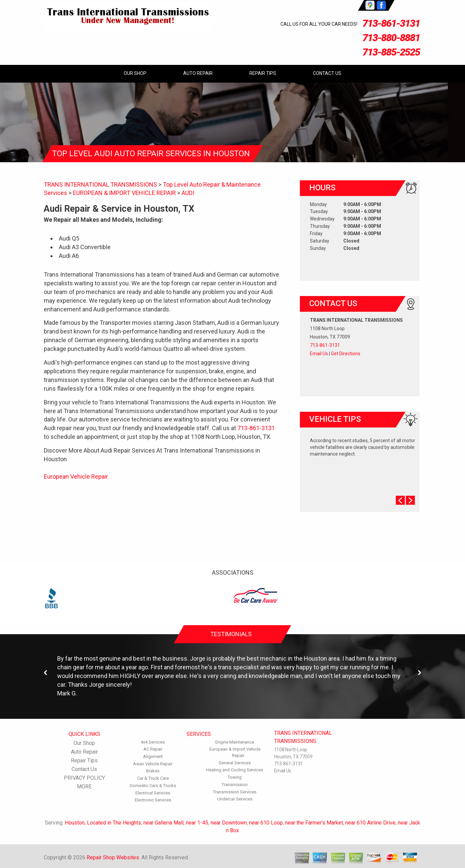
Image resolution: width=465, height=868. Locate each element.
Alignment (153, 756)
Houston (75, 823)
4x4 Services (153, 742)
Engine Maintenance (235, 742)
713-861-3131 (391, 23)
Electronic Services (153, 800)
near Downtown (229, 823)
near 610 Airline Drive (370, 823)
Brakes (153, 771)
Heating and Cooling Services (235, 770)
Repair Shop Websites (113, 857)
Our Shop (135, 73)
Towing (235, 777)
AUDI (188, 193)
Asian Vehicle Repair (153, 764)
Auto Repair (198, 73)
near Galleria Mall (163, 823)
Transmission (235, 785)
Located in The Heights (114, 823)
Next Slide (410, 500)
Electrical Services (153, 793)
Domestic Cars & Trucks (153, 786)
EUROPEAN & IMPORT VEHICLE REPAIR (124, 193)
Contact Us (327, 73)
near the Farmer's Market (314, 823)
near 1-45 (197, 823)
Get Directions (346, 354)
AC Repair (153, 749)
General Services (235, 763)
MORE (84, 787)
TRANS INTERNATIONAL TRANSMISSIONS (100, 184)
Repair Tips (263, 73)
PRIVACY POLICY (84, 778)
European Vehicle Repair (76, 476)
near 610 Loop (266, 823)
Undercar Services (235, 799)
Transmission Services (235, 792)
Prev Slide (400, 500)
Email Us (319, 354)
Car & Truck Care (153, 778)
